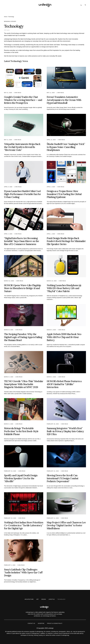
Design (44, 599)
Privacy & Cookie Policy (55, 623)
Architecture (29, 599)
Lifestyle (52, 599)
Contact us (31, 623)
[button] (81, 5)
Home (6, 17)
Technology (61, 599)
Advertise (41, 623)
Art (37, 599)
